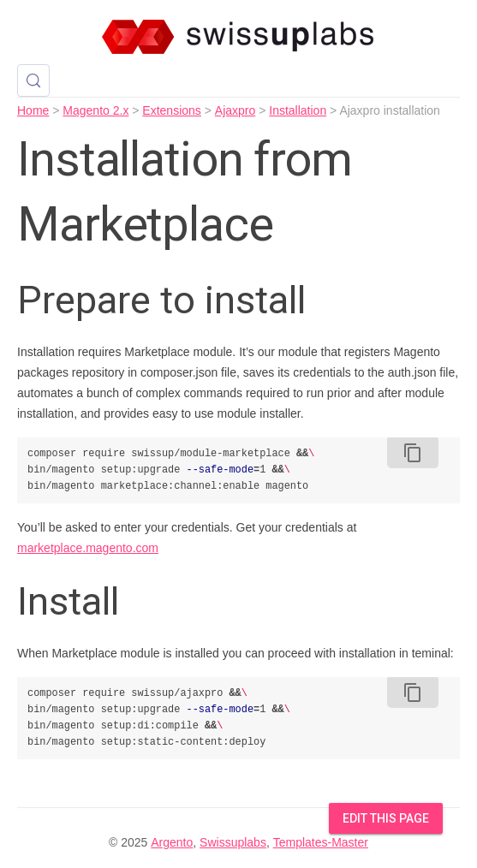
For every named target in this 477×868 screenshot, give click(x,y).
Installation (298, 110)
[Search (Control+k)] (33, 80)
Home (33, 110)
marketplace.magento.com (88, 548)
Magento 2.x (95, 110)
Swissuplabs (233, 842)
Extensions (171, 110)
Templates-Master (321, 842)
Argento (172, 842)
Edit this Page (386, 818)
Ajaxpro (235, 110)
